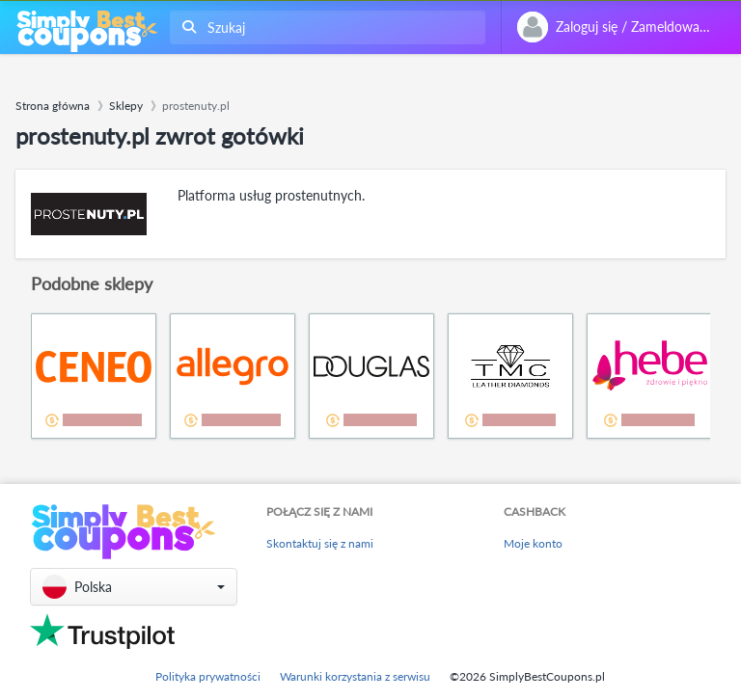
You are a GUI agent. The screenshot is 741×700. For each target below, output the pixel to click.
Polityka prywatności (208, 676)
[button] (134, 587)
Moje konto (533, 543)
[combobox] (324, 27)
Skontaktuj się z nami (320, 543)
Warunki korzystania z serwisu (355, 676)
